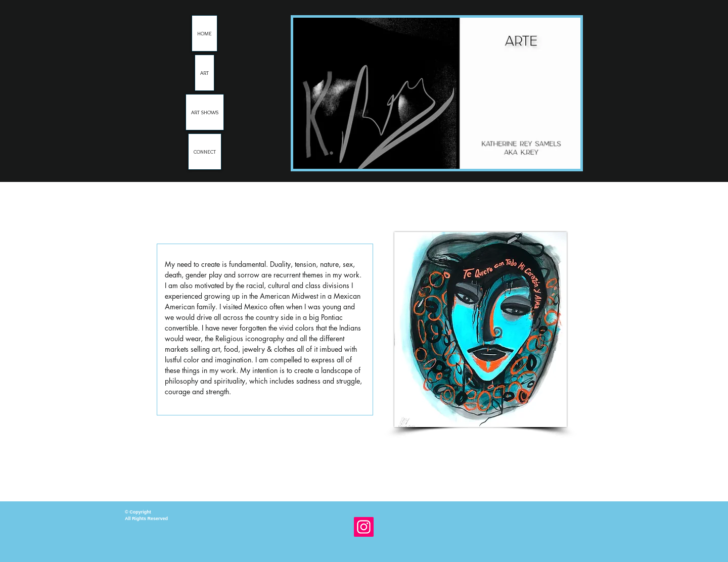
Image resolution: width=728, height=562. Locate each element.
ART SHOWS (205, 112)
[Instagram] (364, 527)
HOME (204, 33)
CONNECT (205, 152)
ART (204, 73)
